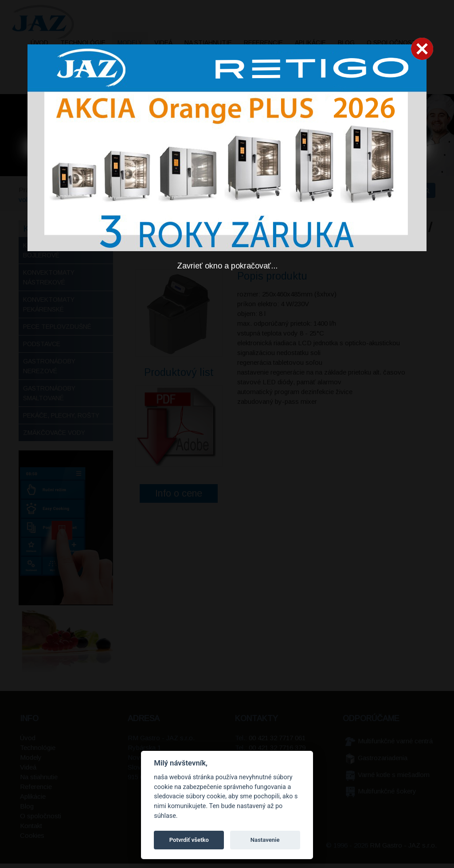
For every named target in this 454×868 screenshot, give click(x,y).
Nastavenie (265, 840)
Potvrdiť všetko (189, 840)
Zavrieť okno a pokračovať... (227, 266)
